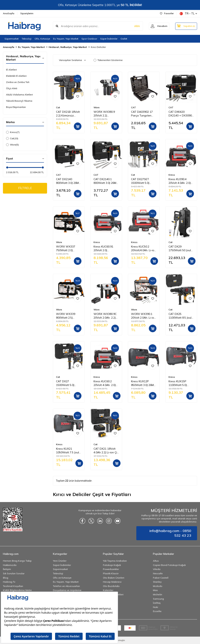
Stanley (157, 582)
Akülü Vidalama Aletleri (19, 95)
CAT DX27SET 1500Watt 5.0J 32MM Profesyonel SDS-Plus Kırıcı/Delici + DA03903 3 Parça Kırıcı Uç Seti (143, 181)
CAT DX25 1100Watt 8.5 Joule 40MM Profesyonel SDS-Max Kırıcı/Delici (181, 316)
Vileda (157, 569)
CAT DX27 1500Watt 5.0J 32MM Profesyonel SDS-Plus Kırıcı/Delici (68, 383)
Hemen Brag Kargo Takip (17, 561)
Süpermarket (12, 39)
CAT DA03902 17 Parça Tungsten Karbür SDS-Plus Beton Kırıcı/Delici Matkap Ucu (142, 114)
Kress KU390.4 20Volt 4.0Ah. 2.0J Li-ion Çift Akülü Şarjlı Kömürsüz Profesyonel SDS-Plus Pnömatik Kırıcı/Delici (180, 181)
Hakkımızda (10, 565)
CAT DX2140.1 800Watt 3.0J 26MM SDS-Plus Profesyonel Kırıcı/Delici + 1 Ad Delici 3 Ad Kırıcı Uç (106, 181)
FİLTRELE (25, 188)
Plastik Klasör (111, 573)
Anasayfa (9, 47)
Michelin (158, 594)
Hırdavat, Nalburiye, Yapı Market (68, 47)
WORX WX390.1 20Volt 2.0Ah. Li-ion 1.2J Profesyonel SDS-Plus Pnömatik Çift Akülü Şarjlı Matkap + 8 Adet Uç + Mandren (143, 316)
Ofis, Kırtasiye (42, 39)
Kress (13, 132)
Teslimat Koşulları (13, 586)
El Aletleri (11, 70)
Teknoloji (27, 39)
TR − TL (188, 14)
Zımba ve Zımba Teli (18, 82)
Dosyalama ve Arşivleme (67, 590)
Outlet (124, 39)
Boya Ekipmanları (16, 107)
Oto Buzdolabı (111, 586)
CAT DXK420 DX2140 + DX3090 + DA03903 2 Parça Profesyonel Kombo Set (181, 114)
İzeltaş (157, 603)
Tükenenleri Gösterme (108, 60)
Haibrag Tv (9, 582)
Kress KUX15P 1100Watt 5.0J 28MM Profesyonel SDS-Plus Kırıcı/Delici (180, 383)
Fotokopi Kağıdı (112, 565)
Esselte (157, 611)
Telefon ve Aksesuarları (66, 586)
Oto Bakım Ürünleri (114, 578)
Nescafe (158, 573)
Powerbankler (111, 569)
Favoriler (167, 13)
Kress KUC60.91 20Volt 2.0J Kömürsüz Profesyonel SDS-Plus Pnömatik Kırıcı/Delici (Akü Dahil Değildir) (105, 248)
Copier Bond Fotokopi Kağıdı (169, 565)
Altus (156, 561)
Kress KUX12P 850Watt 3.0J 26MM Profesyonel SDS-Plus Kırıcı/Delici (143, 383)
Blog (6, 578)
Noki (155, 607)
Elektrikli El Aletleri (16, 76)
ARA (136, 26)
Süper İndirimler (109, 39)
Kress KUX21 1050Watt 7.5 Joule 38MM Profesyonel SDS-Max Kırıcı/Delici (68, 451)
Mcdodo (158, 586)
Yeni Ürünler (60, 561)
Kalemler (108, 590)
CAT (133, 107)
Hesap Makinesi (112, 582)
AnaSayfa (9, 13)
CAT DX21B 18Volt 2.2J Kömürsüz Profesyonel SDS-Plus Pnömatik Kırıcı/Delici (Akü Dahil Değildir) (68, 114)
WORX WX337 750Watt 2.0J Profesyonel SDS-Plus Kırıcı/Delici (67, 248)
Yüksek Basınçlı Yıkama (19, 101)
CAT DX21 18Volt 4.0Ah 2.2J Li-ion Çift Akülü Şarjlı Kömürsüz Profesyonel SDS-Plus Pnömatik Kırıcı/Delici (106, 451)
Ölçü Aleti (12, 88)
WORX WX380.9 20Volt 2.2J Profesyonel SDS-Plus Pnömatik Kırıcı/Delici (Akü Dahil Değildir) (105, 114)
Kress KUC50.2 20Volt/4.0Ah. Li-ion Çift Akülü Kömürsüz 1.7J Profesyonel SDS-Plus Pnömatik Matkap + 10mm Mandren (144, 248)
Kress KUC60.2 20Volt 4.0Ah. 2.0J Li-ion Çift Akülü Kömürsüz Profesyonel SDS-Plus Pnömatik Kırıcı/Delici (105, 383)
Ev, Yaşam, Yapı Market (66, 39)
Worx (12, 145)
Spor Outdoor (89, 39)
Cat (12, 138)
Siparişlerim (27, 13)
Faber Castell (161, 578)
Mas (155, 590)
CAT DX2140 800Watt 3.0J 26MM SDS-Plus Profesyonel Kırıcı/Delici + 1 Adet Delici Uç (69, 181)
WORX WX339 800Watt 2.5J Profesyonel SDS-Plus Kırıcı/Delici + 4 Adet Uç (68, 316)
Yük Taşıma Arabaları (115, 561)
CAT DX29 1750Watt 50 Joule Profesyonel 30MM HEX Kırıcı (180, 248)
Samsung (158, 599)
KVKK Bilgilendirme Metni (17, 590)
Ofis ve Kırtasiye (62, 578)
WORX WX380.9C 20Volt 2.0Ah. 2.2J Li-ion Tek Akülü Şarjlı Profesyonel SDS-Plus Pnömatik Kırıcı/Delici (106, 316)
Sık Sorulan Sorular (14, 573)
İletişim (7, 569)
